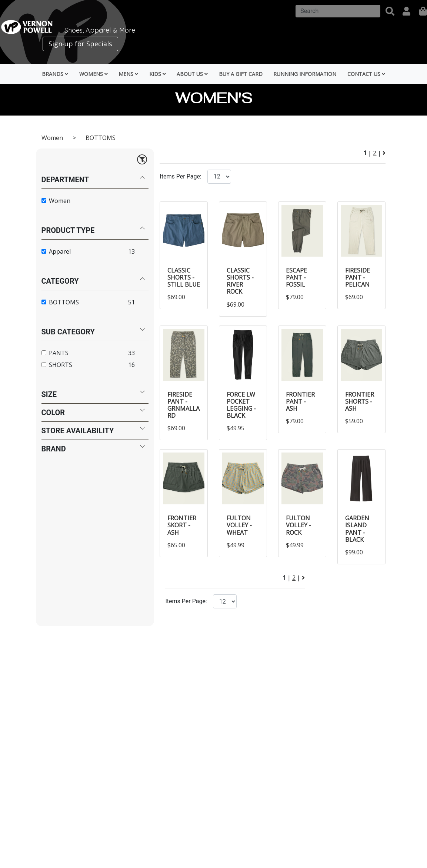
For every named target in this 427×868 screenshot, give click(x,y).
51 (131, 302)
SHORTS (61, 365)
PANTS (59, 353)
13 (131, 251)
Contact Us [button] (366, 74)
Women (53, 138)
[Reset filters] (142, 159)
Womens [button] (94, 74)
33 (131, 353)
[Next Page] (384, 153)
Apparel (60, 251)
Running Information (305, 74)
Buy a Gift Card (241, 74)
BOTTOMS (101, 138)
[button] (390, 11)
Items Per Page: (180, 176)
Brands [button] (55, 74)
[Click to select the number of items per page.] (225, 601)
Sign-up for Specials (80, 44)
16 (131, 365)
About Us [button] (192, 74)
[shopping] (423, 11)
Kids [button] (158, 74)
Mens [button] (128, 74)
